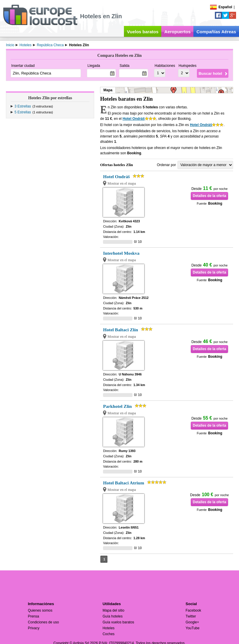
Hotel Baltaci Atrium (123, 483)
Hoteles (108, 628)
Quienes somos (40, 610)
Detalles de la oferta (209, 196)
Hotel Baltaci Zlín (121, 330)
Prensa (34, 616)
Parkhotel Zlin (117, 406)
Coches (108, 634)
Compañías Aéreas (216, 32)
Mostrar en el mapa (122, 183)
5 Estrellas (23, 112)
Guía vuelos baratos (118, 622)
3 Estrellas (23, 106)
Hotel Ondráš (133, 119)
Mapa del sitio (113, 610)
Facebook (194, 610)
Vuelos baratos (143, 32)
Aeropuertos (177, 32)
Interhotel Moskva (121, 253)
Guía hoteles (112, 616)
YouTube (193, 628)
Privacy (34, 628)
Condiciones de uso (43, 622)
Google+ (192, 622)
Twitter (191, 616)
